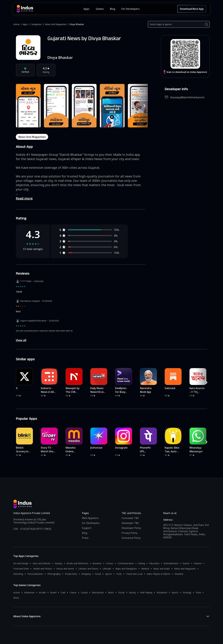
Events (186, 563)
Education (154, 563)
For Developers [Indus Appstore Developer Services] (131, 9)
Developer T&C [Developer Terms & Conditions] (130, 523)
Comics (110, 563)
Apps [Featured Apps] (86, 9)
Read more (24, 198)
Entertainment (171, 563)
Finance (198, 563)
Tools (119, 574)
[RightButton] (144, 106)
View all (21, 340)
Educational (98, 592)
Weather (179, 574)
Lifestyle (107, 569)
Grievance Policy (131, 538)
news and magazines (32, 137)
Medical (145, 569)
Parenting (18, 574)
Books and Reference (77, 563)
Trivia (198, 592)
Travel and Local (134, 574)
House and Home (65, 569)
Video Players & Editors (159, 574)
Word (16, 598)
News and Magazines (56, 24)
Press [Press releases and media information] (85, 538)
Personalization (35, 574)
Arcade (42, 592)
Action (17, 592)
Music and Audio (162, 569)
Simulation (162, 592)
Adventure (29, 592)
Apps (25, 24)
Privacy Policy (129, 533)
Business (97, 563)
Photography (54, 574)
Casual (84, 592)
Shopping (86, 574)
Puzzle (121, 592)
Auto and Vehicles (42, 563)
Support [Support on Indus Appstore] (87, 528)
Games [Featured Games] (100, 9)
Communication (126, 563)
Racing (132, 592)
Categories (36, 24)
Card (63, 592)
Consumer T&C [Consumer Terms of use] (130, 518)
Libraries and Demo (88, 569)
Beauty (59, 563)
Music (111, 592)
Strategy (187, 592)
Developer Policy (131, 528)
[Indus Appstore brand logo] (50, 9)
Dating (142, 563)
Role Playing (146, 592)
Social (98, 574)
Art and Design (21, 563)
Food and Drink (21, 569)
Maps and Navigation (126, 569)
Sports (108, 574)
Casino (73, 592)
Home (16, 24)
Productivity (71, 574)
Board (53, 592)
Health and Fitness (43, 569)
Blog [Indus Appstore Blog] (113, 9)
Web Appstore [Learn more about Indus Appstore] (90, 518)
